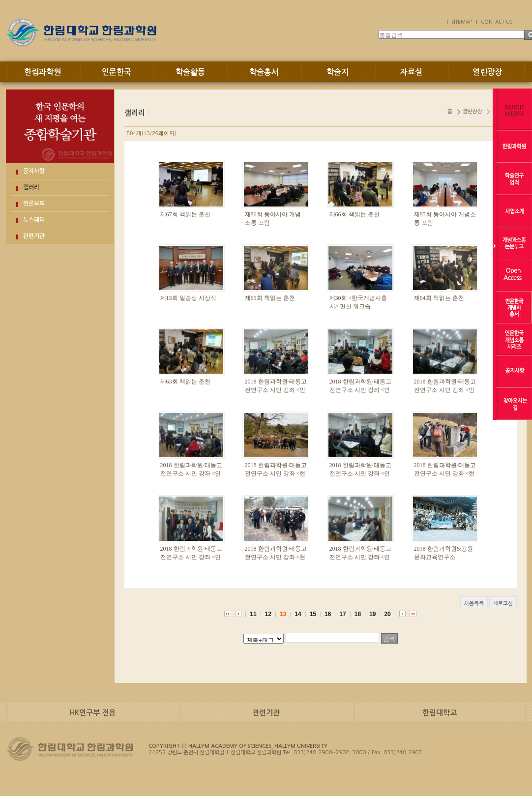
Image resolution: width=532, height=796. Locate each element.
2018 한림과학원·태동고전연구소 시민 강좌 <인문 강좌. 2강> (191, 557)
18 (358, 614)
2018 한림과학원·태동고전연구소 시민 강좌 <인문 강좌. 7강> (276, 390)
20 (387, 614)
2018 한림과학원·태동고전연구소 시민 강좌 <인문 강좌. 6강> (360, 390)
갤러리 (31, 187)
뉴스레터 (34, 220)
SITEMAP (462, 22)
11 (253, 614)
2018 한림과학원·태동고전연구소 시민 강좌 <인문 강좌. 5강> (445, 390)
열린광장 (487, 72)
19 (372, 614)
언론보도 (34, 204)
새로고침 (503, 603)
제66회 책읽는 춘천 (355, 214)
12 (268, 614)
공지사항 (34, 171)
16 (328, 614)
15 (313, 614)
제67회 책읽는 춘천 (185, 214)
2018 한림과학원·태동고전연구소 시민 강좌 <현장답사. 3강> (276, 473)
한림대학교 (440, 713)
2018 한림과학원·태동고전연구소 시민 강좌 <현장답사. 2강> (445, 473)
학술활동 (190, 72)
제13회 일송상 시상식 (188, 298)
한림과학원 (43, 72)
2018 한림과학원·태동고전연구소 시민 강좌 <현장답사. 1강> (276, 557)
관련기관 (34, 236)
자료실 (411, 72)
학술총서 (264, 72)
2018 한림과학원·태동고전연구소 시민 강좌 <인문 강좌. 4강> (191, 473)
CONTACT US (497, 22)
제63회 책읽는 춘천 (185, 382)
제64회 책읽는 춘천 (439, 298)
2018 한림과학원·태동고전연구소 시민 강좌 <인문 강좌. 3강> (360, 473)
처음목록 (474, 603)
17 (342, 614)
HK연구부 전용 (93, 713)
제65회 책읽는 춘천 (270, 298)
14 (298, 614)
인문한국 (117, 72)
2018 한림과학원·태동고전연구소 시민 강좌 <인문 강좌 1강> (360, 557)
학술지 (338, 72)
